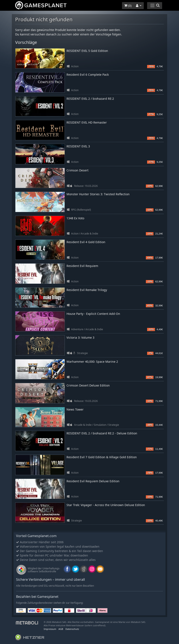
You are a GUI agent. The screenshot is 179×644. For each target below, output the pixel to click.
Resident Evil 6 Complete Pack (88, 75)
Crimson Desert (77, 170)
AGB (61, 629)
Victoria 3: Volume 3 (80, 337)
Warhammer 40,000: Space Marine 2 (92, 362)
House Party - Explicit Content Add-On (93, 314)
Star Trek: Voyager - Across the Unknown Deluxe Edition (106, 505)
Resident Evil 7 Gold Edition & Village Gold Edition (102, 457)
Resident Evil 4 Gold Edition (86, 242)
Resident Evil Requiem (82, 266)
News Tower (75, 409)
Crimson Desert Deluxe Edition (88, 385)
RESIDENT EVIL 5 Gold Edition (87, 51)
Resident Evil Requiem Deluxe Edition (93, 481)
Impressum (50, 629)
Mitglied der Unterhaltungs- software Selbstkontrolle (44, 570)
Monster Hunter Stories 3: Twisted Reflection (98, 194)
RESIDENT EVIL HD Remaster (87, 122)
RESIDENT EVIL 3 (78, 146)
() (128, 6)
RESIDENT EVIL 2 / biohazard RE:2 (90, 99)
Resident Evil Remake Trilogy (87, 290)
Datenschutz (72, 629)
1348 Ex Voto (75, 218)
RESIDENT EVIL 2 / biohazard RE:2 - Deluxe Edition (102, 433)
